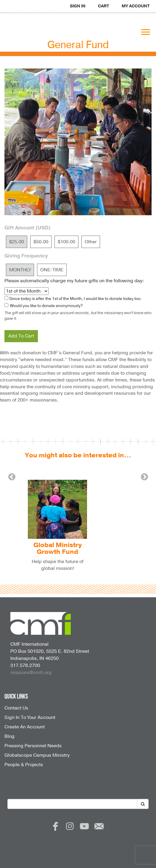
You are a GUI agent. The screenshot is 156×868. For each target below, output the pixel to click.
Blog (9, 736)
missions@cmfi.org (31, 673)
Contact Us (16, 708)
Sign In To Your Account (30, 717)
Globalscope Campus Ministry (37, 755)
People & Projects (24, 765)
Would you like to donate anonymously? (46, 306)
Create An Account (25, 727)
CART (104, 6)
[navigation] (78, 6)
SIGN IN (78, 6)
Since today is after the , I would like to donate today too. (75, 299)
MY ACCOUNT (136, 6)
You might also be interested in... (78, 455)
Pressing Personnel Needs (33, 746)
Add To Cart (21, 336)
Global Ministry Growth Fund (58, 548)
